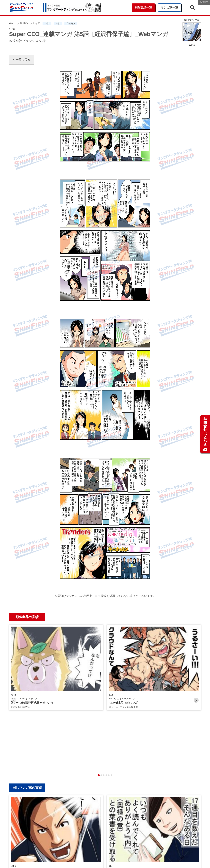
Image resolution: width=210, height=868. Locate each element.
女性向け (71, 24)
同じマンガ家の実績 (27, 700)
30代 (58, 24)
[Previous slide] (14, 657)
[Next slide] (196, 657)
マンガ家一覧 (169, 8)
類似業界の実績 (27, 617)
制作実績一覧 (143, 8)
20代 (47, 24)
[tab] (99, 688)
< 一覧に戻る (22, 60)
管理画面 (204, 2)
